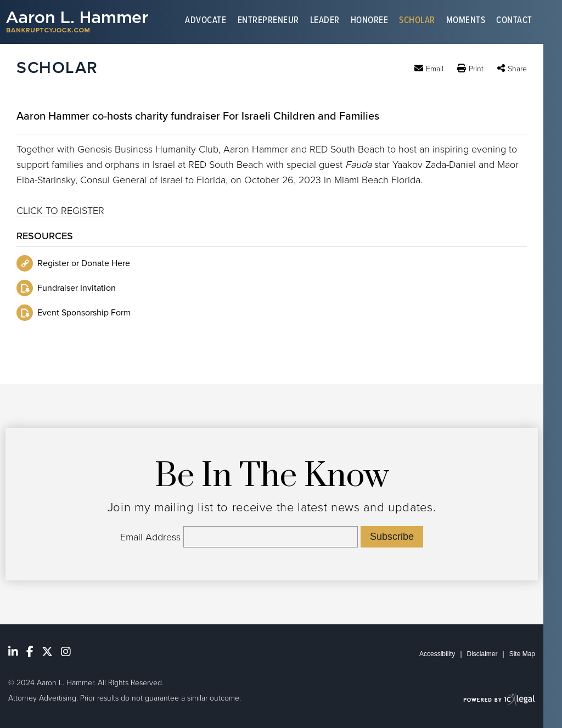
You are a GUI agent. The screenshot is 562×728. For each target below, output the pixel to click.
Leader (325, 22)
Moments (466, 22)
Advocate (206, 22)
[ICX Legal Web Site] (499, 699)
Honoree (370, 22)
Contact (514, 22)
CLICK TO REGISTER (60, 211)
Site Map (522, 654)
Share (517, 69)
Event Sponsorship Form (84, 313)
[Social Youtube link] (66, 652)
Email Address (150, 537)
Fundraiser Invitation (77, 288)
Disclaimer (482, 654)
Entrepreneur (268, 22)
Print (476, 69)
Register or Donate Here (84, 263)
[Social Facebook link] (30, 652)
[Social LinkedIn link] (13, 652)
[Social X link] (47, 652)
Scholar (417, 22)
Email (435, 69)
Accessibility (437, 654)
